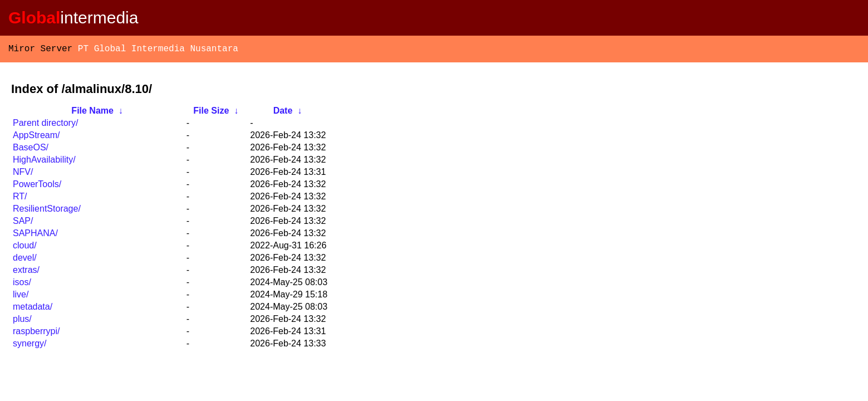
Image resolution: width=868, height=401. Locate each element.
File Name (92, 113)
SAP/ (23, 223)
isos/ (22, 284)
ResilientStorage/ (47, 211)
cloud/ (25, 248)
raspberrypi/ (36, 333)
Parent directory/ (45, 125)
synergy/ (30, 346)
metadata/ (33, 309)
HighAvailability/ (44, 162)
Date (283, 113)
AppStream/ (36, 137)
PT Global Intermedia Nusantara (158, 50)
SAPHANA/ (35, 235)
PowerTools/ (37, 186)
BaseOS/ (31, 150)
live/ (21, 297)
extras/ (26, 272)
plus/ (22, 321)
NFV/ (23, 174)
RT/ (20, 199)
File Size (211, 113)
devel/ (25, 260)
